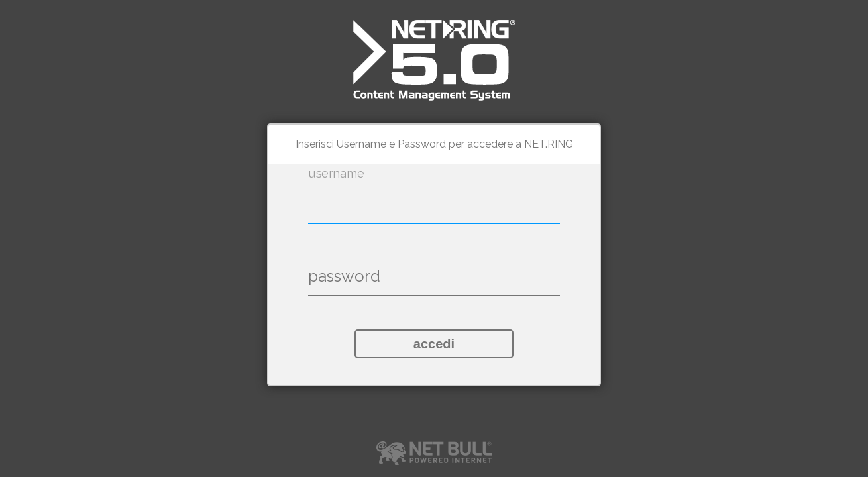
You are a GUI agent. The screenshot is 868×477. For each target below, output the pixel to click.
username (337, 174)
